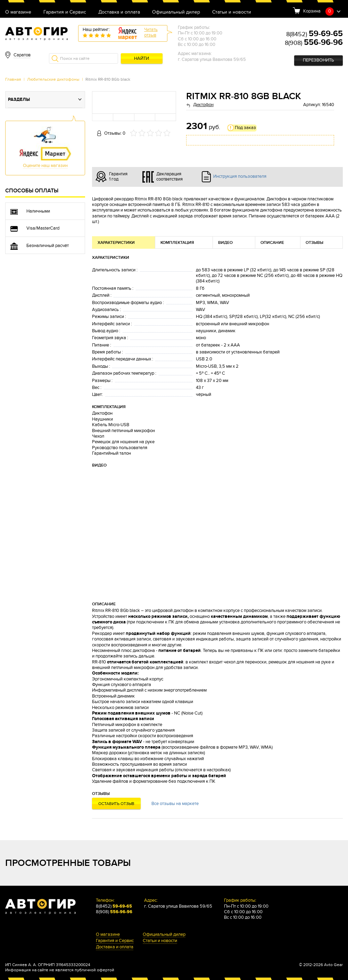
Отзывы (314, 243)
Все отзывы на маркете (175, 804)
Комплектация (177, 243)
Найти (142, 59)
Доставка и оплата (119, 12)
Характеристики (116, 243)
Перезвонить (318, 60)
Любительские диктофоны (53, 79)
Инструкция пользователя (240, 177)
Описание (272, 243)
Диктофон (203, 105)
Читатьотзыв (151, 33)
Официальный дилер (176, 12)
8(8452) (314, 34)
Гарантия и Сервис (65, 12)
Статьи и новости (232, 12)
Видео (225, 243)
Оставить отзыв (116, 804)
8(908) (314, 43)
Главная (13, 79)
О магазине (18, 12)
